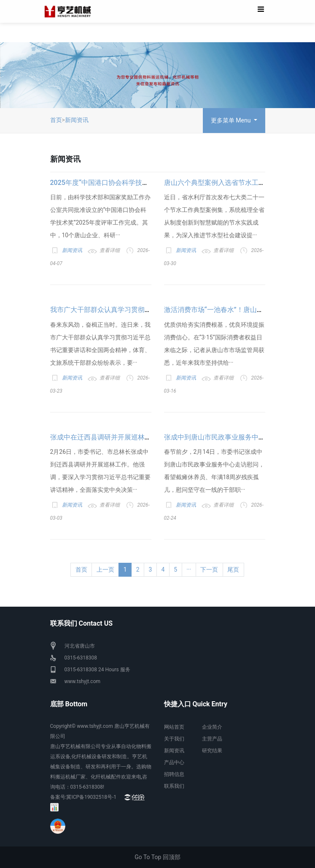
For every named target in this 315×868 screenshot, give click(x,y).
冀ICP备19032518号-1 (91, 797)
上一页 (105, 570)
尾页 (233, 570)
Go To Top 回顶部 (157, 857)
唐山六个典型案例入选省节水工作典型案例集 (232, 183)
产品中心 (174, 762)
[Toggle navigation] (261, 11)
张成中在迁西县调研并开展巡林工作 (104, 437)
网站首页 (174, 727)
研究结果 (212, 751)
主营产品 (212, 739)
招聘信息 (174, 774)
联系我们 (174, 786)
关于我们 (174, 739)
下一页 (209, 570)
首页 (56, 120)
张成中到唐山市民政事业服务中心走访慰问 (228, 437)
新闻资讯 (77, 120)
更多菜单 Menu (232, 120)
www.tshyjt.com (83, 681)
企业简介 (212, 727)
